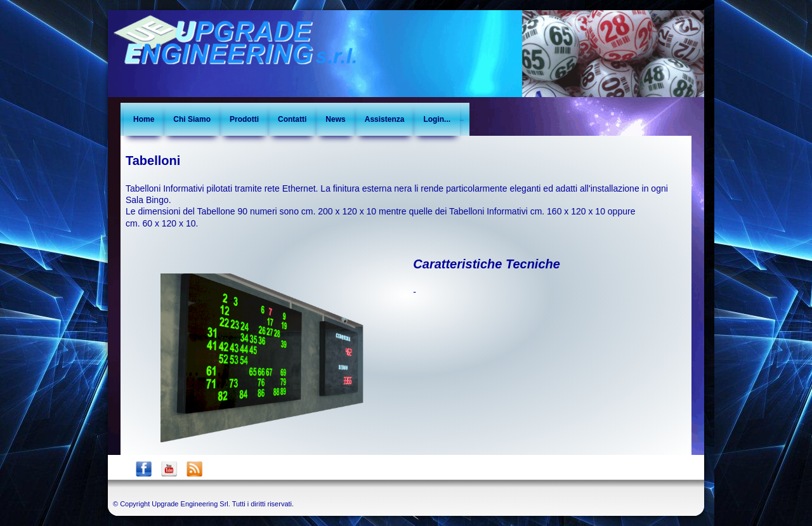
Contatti (292, 119)
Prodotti (244, 119)
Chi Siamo (192, 119)
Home (144, 119)
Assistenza (385, 119)
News (335, 119)
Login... (437, 119)
